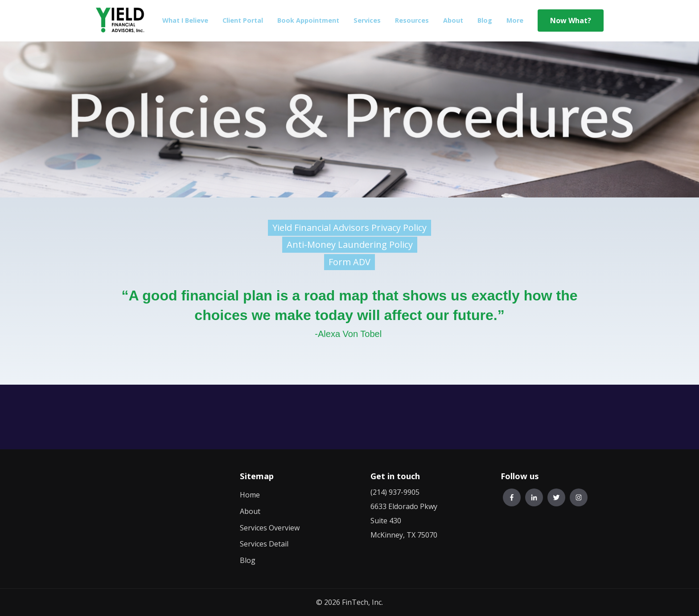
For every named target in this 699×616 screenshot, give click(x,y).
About (453, 20)
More (515, 20)
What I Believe (185, 20)
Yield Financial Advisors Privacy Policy (349, 228)
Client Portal (243, 20)
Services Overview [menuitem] (270, 528)
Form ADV (349, 262)
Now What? (571, 21)
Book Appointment (308, 20)
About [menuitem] (250, 511)
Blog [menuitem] (248, 560)
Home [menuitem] (250, 495)
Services (367, 20)
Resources (412, 20)
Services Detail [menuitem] (264, 544)
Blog (485, 20)
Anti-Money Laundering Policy (350, 244)
